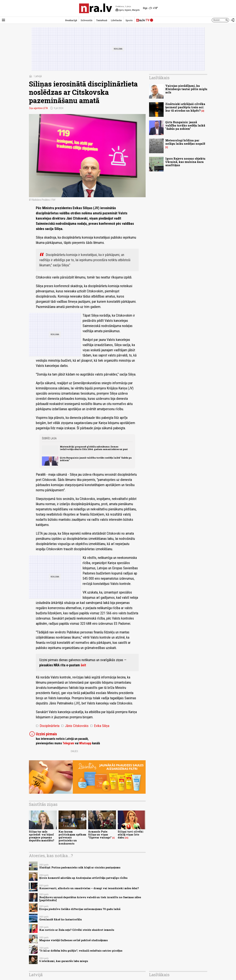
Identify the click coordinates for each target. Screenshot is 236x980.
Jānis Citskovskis (75, 726)
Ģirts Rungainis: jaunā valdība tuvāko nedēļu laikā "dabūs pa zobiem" (96, 459)
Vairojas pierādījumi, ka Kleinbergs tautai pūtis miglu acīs (186, 89)
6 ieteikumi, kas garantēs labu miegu (64, 961)
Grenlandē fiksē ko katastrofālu (61, 919)
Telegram (68, 743)
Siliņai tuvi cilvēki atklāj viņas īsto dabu (131, 835)
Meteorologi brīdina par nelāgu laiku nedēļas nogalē (185, 142)
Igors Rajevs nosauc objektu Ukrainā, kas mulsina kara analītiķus (185, 162)
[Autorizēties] (233, 20)
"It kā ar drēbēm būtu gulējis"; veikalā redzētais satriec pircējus (81, 951)
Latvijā (38, 76)
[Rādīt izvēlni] (3, 20)
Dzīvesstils (87, 20)
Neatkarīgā (71, 20)
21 (126, 838)
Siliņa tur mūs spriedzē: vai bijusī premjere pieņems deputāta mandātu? (42, 836)
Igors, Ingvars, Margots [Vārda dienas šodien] (128, 10)
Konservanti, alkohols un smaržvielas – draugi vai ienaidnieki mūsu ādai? (89, 888)
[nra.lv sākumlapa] (96, 8)
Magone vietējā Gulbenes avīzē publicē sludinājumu (74, 940)
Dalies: (75, 751)
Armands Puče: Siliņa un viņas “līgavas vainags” (100, 835)
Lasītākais (159, 78)
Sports (129, 20)
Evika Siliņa (100, 726)
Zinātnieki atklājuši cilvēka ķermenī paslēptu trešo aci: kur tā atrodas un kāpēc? (185, 107)
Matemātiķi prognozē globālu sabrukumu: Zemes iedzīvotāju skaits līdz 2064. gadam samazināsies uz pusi (94, 448)
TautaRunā (102, 20)
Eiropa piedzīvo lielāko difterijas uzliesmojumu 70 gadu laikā (80, 909)
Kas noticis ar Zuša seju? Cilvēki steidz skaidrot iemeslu (77, 930)
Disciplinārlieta (48, 726)
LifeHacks (116, 20)
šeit (83, 665)
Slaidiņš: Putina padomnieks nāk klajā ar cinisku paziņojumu (80, 867)
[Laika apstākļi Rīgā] (150, 8)
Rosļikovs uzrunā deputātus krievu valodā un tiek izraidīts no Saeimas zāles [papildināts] (90, 899)
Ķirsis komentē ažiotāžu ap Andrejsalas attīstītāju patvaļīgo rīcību (83, 878)
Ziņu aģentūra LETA (38, 108)
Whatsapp (85, 743)
